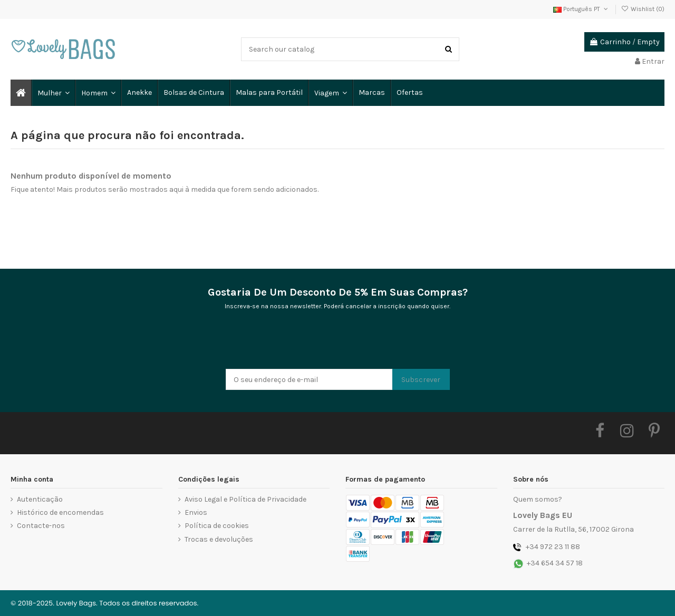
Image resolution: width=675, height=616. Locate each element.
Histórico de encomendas (60, 512)
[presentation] (306, 343)
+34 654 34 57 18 (555, 563)
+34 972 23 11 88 (553, 547)
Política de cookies (217, 526)
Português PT (581, 9)
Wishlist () (643, 9)
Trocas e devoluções (219, 539)
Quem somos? (538, 499)
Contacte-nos (41, 526)
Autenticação (40, 499)
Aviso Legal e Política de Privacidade (245, 499)
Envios (196, 512)
